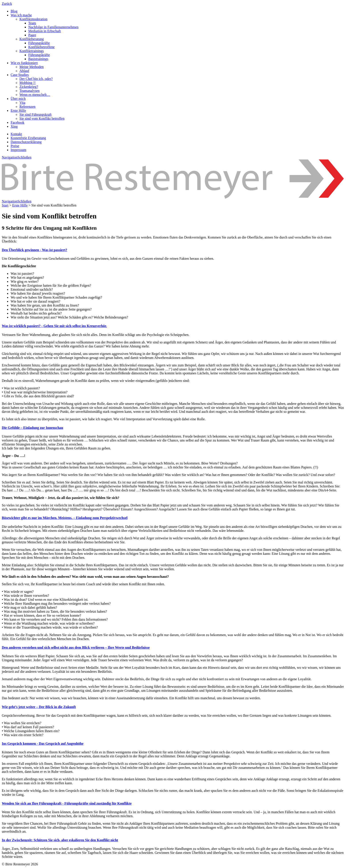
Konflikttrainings (32, 51)
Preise (15, 146)
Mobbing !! (27, 83)
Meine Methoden (32, 67)
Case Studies (20, 75)
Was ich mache (21, 15)
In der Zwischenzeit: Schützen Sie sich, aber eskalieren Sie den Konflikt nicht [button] (60, 840)
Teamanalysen (29, 91)
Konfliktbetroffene (41, 47)
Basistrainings (38, 59)
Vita (22, 103)
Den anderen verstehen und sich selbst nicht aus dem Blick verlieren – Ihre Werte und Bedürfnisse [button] (76, 647)
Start (5, 205)
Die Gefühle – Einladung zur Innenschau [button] (32, 428)
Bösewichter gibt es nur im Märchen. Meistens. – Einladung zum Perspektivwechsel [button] (65, 518)
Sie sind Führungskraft (36, 115)
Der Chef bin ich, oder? (36, 79)
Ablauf (24, 71)
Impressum (18, 150)
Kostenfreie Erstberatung (28, 138)
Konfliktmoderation (33, 19)
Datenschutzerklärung (26, 142)
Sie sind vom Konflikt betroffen (42, 118)
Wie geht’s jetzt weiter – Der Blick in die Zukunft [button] (39, 707)
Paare (32, 35)
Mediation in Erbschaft (45, 31)
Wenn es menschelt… (35, 95)
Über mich (18, 99)
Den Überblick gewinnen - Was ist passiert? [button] (35, 250)
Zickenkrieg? (29, 87)
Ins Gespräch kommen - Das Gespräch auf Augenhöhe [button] (43, 744)
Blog (14, 11)
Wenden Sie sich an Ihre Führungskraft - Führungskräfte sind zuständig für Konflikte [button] (67, 803)
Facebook (17, 122)
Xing (14, 126)
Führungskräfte (39, 43)
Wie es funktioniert (24, 63)
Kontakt (16, 134)
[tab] (173, 250)
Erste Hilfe (18, 111)
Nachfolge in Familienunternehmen (53, 27)
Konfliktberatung (32, 39)
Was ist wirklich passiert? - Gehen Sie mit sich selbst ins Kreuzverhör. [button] (54, 326)
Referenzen (27, 107)
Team (32, 23)
